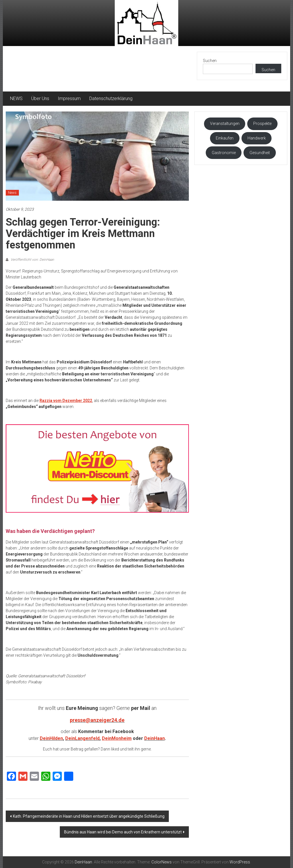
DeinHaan (155, 738)
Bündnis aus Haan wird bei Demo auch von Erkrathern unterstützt (123, 832)
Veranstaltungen (225, 124)
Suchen (210, 61)
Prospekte (262, 124)
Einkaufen (225, 138)
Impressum (69, 98)
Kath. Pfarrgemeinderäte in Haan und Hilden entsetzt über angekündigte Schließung (89, 816)
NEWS (16, 98)
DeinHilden (51, 738)
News (12, 193)
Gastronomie (224, 153)
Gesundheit (260, 153)
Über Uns (40, 98)
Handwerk (257, 138)
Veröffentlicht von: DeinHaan (32, 260)
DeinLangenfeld (82, 738)
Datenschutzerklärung (111, 98)
